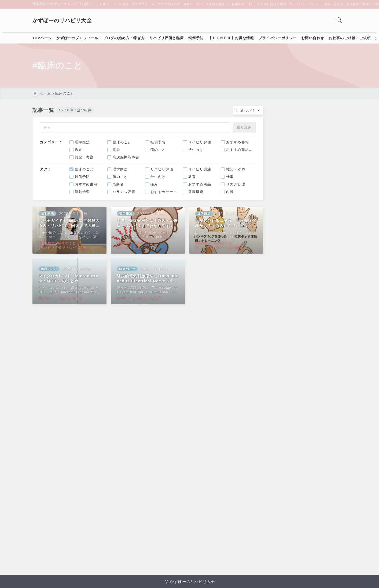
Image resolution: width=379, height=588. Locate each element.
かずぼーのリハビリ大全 (62, 21)
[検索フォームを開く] (340, 21)
